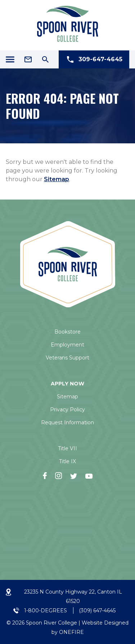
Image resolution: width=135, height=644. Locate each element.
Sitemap (57, 179)
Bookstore (67, 332)
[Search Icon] (45, 59)
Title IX (67, 461)
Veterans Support (67, 358)
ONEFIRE (71, 632)
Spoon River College (51, 623)
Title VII (67, 448)
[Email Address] (28, 59)
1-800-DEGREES (46, 611)
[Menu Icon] (10, 59)
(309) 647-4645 (97, 611)
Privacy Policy (67, 410)
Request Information (67, 422)
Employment (67, 345)
